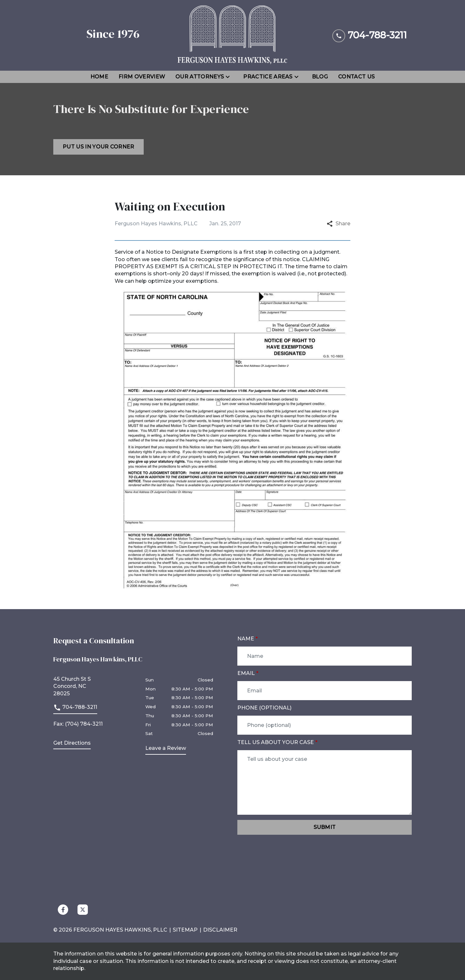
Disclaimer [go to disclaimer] (220, 930)
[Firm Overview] (142, 77)
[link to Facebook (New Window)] (63, 910)
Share (339, 224)
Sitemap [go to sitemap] (185, 930)
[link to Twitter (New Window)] (83, 910)
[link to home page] (232, 35)
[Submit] (325, 827)
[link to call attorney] (75, 709)
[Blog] (320, 77)
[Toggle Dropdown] (230, 77)
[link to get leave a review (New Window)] (166, 750)
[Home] (99, 77)
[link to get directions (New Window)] (94, 686)
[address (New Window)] (72, 744)
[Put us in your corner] (98, 147)
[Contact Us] (356, 77)
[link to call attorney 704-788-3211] (370, 35)
